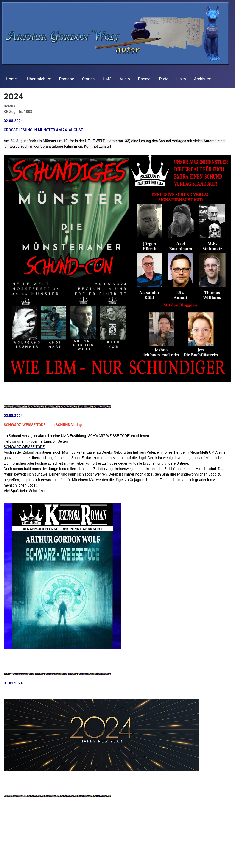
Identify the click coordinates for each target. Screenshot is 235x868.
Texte (163, 79)
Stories (88, 79)
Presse (144, 79)
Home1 (13, 79)
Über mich (36, 79)
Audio (125, 79)
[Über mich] (48, 79)
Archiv (200, 79)
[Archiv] (208, 79)
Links (181, 79)
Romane (67, 79)
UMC (107, 79)
